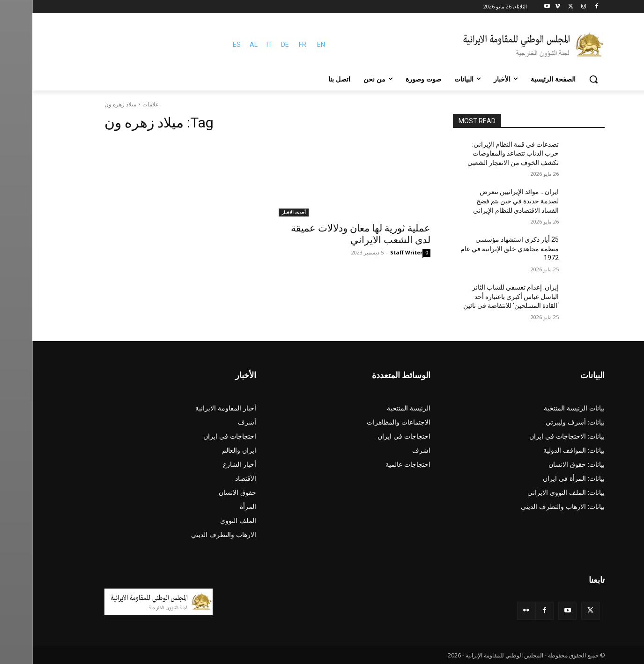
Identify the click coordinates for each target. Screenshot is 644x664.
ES (204, 45)
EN (289, 45)
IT (237, 45)
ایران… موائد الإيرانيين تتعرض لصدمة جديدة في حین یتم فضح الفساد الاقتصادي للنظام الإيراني (484, 201)
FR (270, 45)
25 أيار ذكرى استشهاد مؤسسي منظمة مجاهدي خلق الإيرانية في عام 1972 (477, 249)
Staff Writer (374, 252)
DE (253, 45)
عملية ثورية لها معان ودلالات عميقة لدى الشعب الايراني (328, 234)
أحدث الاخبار (261, 212)
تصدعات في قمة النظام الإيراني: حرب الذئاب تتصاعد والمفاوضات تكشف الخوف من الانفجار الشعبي (481, 153)
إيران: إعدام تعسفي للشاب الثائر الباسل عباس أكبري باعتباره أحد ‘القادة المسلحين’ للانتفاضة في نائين (479, 296)
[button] (561, 79)
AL (221, 45)
